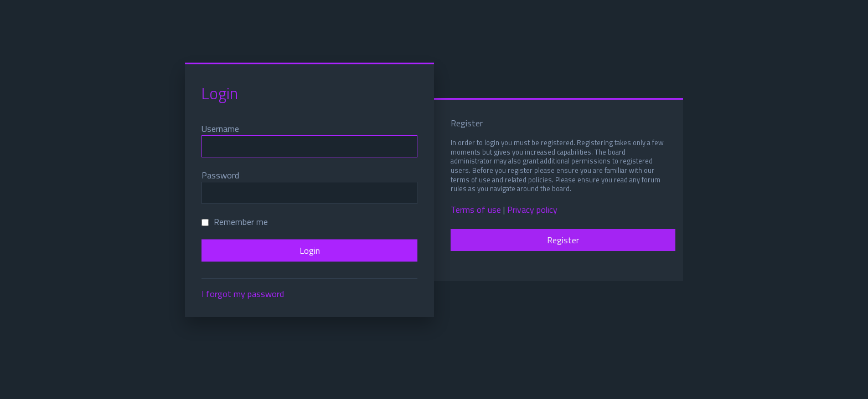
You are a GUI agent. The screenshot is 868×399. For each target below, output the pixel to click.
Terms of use (476, 210)
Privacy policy (532, 210)
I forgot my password (243, 294)
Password (220, 175)
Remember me (235, 222)
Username (220, 129)
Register (563, 240)
